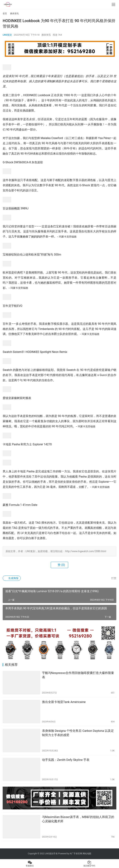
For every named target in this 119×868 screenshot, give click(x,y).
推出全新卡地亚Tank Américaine (64, 702)
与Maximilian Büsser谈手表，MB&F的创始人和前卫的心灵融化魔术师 (78, 819)
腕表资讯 (46, 35)
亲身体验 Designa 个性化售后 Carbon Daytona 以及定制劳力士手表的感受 (78, 733)
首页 (5, 14)
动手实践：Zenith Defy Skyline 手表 (66, 760)
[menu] (113, 4)
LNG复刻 (7, 35)
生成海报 (12, 578)
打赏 (112, 578)
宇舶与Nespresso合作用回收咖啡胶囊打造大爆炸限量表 (78, 675)
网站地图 (87, 854)
